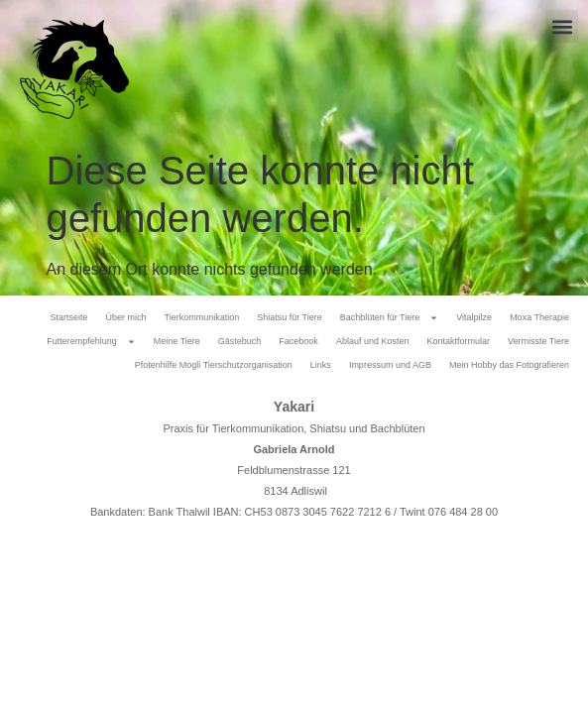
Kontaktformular (458, 341)
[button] (562, 26)
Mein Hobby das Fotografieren (509, 365)
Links (321, 365)
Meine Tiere (177, 341)
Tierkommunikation (201, 317)
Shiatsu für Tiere (290, 317)
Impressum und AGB (390, 365)
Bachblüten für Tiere (390, 317)
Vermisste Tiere (538, 341)
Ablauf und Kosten (373, 341)
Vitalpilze (474, 317)
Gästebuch (240, 341)
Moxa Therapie (539, 317)
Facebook (298, 341)
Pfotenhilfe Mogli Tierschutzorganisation (214, 365)
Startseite (68, 317)
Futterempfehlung (91, 341)
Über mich (125, 317)
